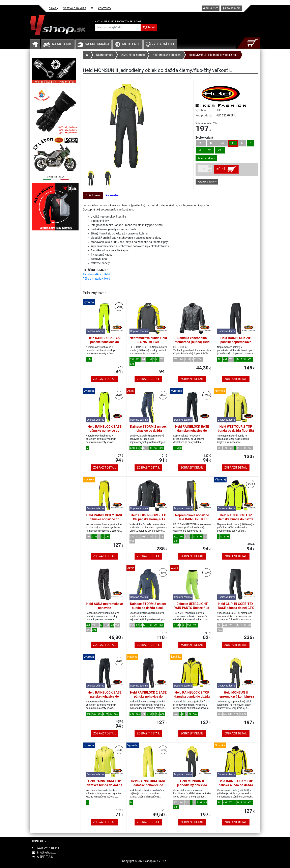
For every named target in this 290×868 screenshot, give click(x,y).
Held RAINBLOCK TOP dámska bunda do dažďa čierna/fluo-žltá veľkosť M (236, 521)
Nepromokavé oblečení (167, 55)
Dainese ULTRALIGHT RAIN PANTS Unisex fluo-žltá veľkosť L (192, 608)
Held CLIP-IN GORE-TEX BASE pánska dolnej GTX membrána (236, 608)
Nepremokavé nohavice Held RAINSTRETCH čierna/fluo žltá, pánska (192, 519)
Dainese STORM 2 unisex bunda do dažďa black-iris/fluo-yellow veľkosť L (148, 608)
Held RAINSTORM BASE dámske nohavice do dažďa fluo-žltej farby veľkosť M (148, 787)
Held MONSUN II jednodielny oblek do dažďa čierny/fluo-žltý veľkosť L (192, 787)
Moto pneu (131, 44)
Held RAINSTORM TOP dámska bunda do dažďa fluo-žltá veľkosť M (105, 785)
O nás (54, 8)
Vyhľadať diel (160, 44)
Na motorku (62, 44)
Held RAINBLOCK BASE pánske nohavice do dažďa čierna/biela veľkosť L (105, 698)
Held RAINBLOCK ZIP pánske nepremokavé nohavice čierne (236, 342)
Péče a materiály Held (96, 279)
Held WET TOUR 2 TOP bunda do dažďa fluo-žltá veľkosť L (236, 431)
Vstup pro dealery (207, 182)
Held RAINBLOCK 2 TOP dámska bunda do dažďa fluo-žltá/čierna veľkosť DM (192, 698)
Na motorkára (97, 44)
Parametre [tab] (112, 195)
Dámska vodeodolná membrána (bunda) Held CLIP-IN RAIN (192, 342)
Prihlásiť (211, 8)
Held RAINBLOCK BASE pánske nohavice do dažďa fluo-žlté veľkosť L (105, 342)
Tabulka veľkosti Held (96, 274)
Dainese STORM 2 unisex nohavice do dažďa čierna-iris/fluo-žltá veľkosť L (148, 433)
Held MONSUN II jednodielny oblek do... (214, 55)
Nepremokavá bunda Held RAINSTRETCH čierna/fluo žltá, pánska (148, 342)
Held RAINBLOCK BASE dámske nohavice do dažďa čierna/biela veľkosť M (192, 433)
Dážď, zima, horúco (133, 55)
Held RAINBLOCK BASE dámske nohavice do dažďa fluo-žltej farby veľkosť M (105, 433)
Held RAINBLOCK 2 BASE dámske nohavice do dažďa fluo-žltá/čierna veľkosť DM (105, 521)
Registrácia (232, 8)
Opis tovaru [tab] (93, 195)
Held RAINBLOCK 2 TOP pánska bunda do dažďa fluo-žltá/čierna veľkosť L (236, 785)
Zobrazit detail (104, 379)
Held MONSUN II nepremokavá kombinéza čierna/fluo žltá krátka (236, 696)
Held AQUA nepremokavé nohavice (104, 606)
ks (203, 169)
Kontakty (105, 8)
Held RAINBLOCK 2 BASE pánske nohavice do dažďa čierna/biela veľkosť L (148, 698)
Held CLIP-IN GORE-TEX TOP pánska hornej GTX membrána (148, 519)
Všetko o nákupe (75, 8)
